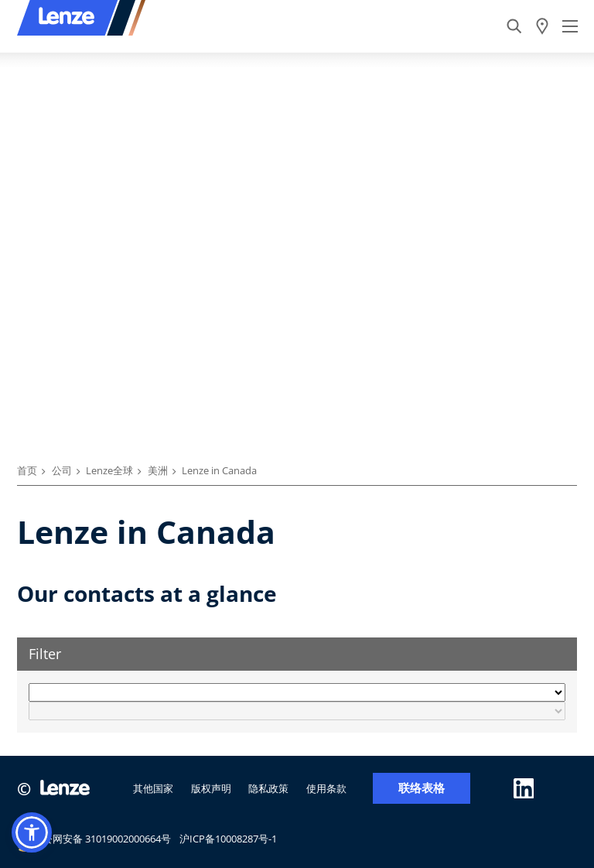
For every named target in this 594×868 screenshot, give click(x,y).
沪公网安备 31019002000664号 (94, 841)
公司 (62, 470)
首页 (27, 470)
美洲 (158, 470)
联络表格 (422, 788)
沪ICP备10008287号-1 (228, 839)
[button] (32, 832)
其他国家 (153, 788)
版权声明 (211, 788)
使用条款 (326, 788)
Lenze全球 (109, 470)
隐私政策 (268, 788)
